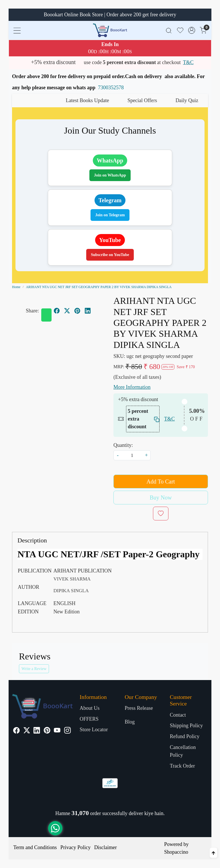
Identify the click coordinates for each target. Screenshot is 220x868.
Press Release (139, 708)
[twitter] (67, 311)
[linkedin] (88, 311)
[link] (169, 30)
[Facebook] (16, 731)
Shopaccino (176, 852)
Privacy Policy (76, 847)
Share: (32, 311)
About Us (90, 708)
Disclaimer (106, 847)
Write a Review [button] (34, 669)
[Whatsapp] (46, 315)
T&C (188, 62)
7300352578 (111, 88)
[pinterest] (77, 311)
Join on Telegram (110, 215)
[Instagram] (67, 731)
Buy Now (161, 498)
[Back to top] (213, 853)
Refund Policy (185, 736)
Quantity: (123, 445)
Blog (130, 722)
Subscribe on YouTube (110, 255)
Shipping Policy (186, 726)
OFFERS (89, 719)
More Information (132, 387)
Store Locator (94, 730)
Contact (178, 715)
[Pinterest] (47, 731)
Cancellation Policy (183, 751)
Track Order (182, 766)
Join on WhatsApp (110, 175)
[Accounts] (192, 30)
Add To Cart (161, 481)
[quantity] (132, 455)
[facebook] (57, 311)
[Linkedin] (37, 731)
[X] (27, 731)
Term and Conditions (35, 847)
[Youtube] (57, 731)
